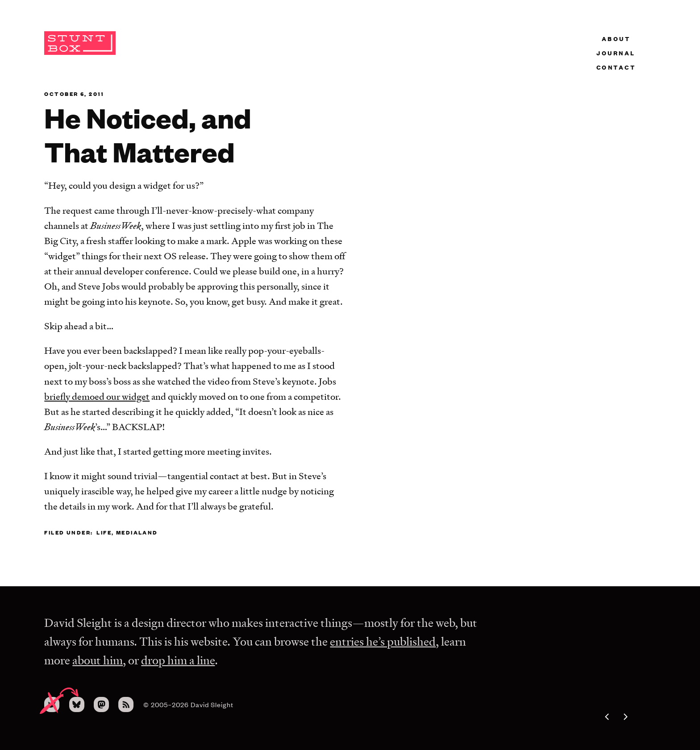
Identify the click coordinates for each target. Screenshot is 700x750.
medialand (137, 532)
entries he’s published (383, 641)
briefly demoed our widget (97, 396)
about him (98, 660)
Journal (616, 53)
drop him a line (178, 660)
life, (105, 532)
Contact (616, 67)
